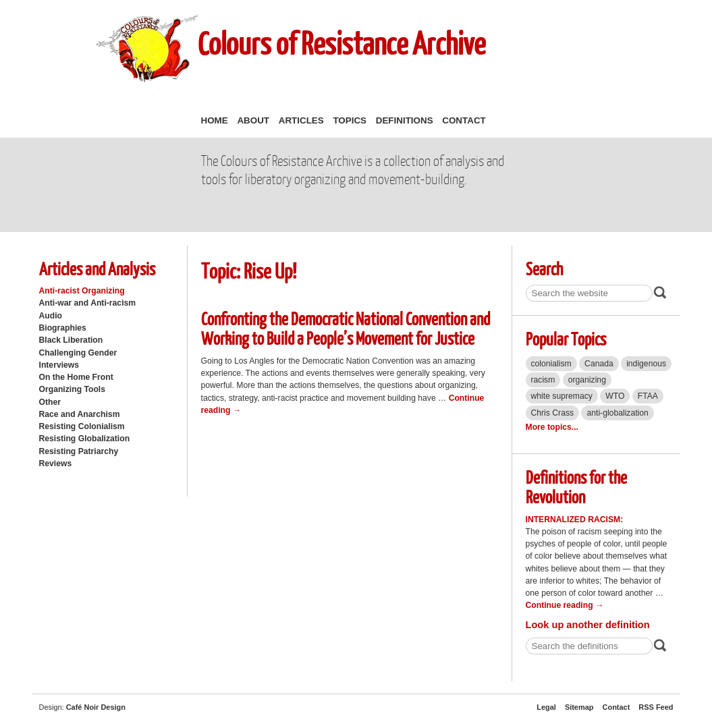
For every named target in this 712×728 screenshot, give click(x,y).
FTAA (648, 396)
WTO (615, 396)
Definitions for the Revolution (576, 486)
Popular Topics (566, 338)
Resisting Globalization (85, 439)
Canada (599, 364)
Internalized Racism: (575, 520)
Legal (546, 707)
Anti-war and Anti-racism (88, 303)
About (253, 120)
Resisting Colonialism (82, 426)
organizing (587, 380)
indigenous (646, 364)
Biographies (63, 328)
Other (50, 402)
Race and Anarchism (80, 414)
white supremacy (562, 396)
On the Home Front (76, 377)
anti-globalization (617, 413)
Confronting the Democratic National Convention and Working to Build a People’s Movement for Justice (346, 328)
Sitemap (579, 707)
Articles (301, 120)
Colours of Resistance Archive (341, 43)
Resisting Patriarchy (79, 451)
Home (215, 120)
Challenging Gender (78, 353)
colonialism (551, 364)
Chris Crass (553, 413)
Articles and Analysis (97, 268)
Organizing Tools (73, 389)
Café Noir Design (96, 707)
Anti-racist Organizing (82, 291)
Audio (51, 316)
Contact (464, 120)
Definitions (405, 120)
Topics (350, 120)
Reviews (56, 464)
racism (543, 380)
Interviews (59, 365)
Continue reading (565, 605)
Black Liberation (71, 340)
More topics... (552, 427)
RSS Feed (656, 707)
